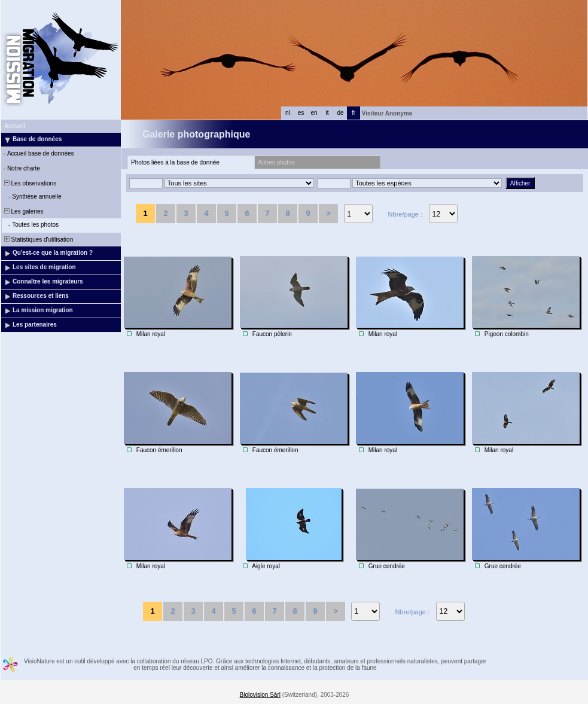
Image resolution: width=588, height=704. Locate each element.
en (314, 113)
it (327, 113)
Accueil (15, 126)
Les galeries (23, 211)
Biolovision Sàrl (260, 695)
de (340, 113)
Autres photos (276, 162)
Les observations (29, 183)
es (301, 113)
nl (288, 113)
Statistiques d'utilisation (38, 240)
